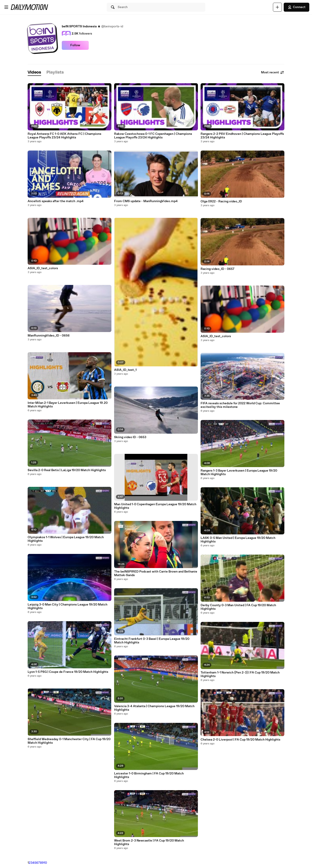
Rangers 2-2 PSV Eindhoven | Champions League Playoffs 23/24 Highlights (242, 136)
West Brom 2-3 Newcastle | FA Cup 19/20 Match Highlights (149, 842)
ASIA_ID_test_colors (43, 268)
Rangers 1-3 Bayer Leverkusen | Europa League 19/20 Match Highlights (239, 472)
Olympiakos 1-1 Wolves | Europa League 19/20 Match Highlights (66, 539)
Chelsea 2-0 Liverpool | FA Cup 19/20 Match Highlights (240, 740)
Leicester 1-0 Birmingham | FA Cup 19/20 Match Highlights (149, 775)
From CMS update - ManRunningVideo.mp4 (146, 201)
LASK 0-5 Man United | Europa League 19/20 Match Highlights (238, 540)
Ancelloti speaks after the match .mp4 (56, 201)
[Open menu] (6, 7)
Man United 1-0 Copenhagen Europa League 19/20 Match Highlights (155, 506)
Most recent (273, 72)
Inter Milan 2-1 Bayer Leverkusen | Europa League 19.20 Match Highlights (68, 405)
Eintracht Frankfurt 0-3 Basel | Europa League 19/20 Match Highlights (152, 641)
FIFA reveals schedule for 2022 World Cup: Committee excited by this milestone (240, 405)
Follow (75, 45)
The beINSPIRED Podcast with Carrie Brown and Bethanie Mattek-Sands (156, 573)
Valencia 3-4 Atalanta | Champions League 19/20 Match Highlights (154, 708)
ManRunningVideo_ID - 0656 (49, 336)
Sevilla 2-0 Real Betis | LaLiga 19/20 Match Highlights (67, 470)
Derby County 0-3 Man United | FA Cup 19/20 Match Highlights (238, 607)
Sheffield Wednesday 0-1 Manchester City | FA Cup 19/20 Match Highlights (69, 741)
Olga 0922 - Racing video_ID (221, 201)
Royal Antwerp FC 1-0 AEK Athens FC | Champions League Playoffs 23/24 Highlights (64, 136)
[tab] (34, 73)
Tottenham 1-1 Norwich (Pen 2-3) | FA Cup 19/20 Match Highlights (240, 674)
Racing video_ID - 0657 (218, 269)
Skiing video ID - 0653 (130, 437)
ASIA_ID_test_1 (125, 370)
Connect (297, 7)
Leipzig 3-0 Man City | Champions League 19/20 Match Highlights (67, 606)
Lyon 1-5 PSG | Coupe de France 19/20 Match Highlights (68, 672)
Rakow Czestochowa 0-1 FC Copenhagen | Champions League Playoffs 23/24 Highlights (153, 136)
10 (45, 863)
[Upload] (277, 7)
